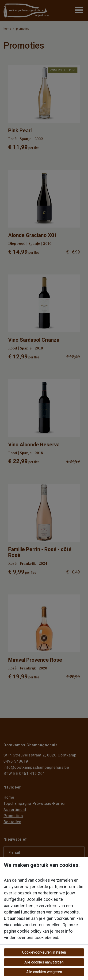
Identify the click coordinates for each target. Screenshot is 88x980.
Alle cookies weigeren (44, 972)
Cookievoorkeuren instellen (44, 952)
